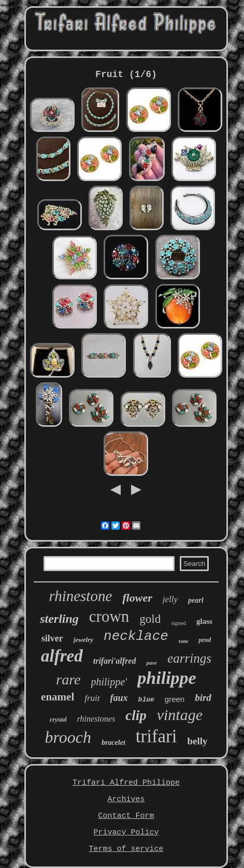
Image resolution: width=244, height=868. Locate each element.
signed (178, 623)
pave (152, 663)
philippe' (109, 682)
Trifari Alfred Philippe (126, 783)
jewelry (83, 640)
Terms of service (126, 849)
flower (137, 598)
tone (183, 641)
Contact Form (126, 816)
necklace (136, 636)
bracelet (113, 743)
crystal (58, 720)
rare (68, 679)
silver (52, 638)
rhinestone (80, 596)
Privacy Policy (126, 833)
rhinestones (96, 719)
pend (205, 640)
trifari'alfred (115, 661)
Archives (126, 799)
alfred (62, 656)
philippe (167, 678)
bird (203, 698)
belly (197, 741)
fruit (92, 698)
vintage (180, 715)
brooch (68, 737)
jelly (170, 599)
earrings (189, 658)
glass (204, 621)
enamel (58, 697)
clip (136, 715)
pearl (196, 600)
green (175, 699)
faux (119, 698)
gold (150, 619)
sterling (59, 619)
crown (109, 616)
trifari (156, 736)
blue (146, 700)
